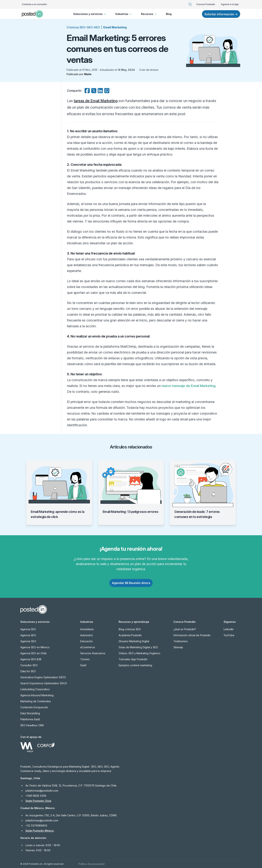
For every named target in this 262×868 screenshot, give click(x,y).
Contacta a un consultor (34, 4)
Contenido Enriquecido (34, 707)
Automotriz (87, 635)
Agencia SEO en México (35, 647)
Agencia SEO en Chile (33, 653)
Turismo (85, 659)
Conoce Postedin (206, 4)
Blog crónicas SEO (130, 629)
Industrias (124, 14)
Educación (87, 641)
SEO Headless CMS (32, 725)
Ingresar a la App (230, 4)
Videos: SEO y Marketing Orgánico (139, 653)
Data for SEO (28, 671)
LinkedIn (229, 629)
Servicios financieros (93, 653)
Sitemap (178, 647)
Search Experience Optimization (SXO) (44, 683)
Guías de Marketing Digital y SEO (138, 647)
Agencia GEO (28, 641)
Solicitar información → (221, 14)
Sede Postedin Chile (38, 801)
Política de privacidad (91, 864)
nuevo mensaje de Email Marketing (188, 386)
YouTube (229, 635)
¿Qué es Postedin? (185, 629)
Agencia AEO (28, 635)
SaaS (83, 665)
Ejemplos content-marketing (135, 665)
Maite (88, 74)
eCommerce (88, 647)
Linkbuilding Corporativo (35, 689)
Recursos (149, 14)
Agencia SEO (28, 629)
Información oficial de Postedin (192, 635)
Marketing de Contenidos (36, 701)
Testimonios (181, 641)
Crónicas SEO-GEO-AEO (83, 27)
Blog (169, 14)
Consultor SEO (29, 665)
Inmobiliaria (87, 629)
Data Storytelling (30, 713)
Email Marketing (115, 27)
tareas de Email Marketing (96, 101)
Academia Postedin (130, 635)
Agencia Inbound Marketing (37, 695)
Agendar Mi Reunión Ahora (131, 583)
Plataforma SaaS (30, 719)
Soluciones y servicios (90, 14)
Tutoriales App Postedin (133, 659)
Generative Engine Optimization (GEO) (43, 677)
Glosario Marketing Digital (134, 641)
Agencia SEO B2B (31, 659)
